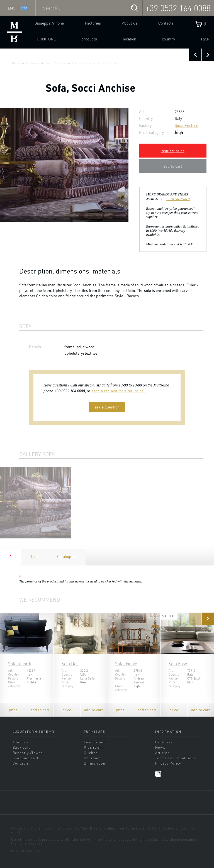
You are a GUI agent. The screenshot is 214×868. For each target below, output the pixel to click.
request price (173, 151)
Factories (93, 23)
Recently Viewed (28, 753)
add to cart (173, 166)
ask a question (107, 407)
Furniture (45, 39)
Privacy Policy (168, 763)
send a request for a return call (119, 391)
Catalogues (67, 556)
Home (16, 63)
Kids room (93, 747)
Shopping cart (25, 758)
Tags (34, 556)
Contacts (166, 23)
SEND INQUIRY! (178, 199)
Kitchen (91, 753)
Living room (95, 742)
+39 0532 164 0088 (178, 8)
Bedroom (92, 758)
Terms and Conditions (176, 758)
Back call (21, 747)
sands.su (32, 851)
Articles (162, 753)
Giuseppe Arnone (49, 23)
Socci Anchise (56, 63)
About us (130, 23)
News (160, 747)
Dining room (95, 763)
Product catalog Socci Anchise (94, 63)
